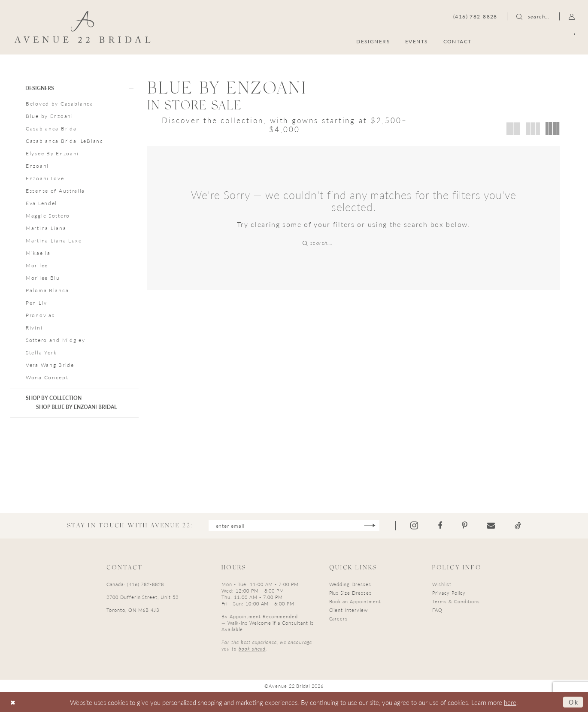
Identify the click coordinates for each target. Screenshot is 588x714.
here (510, 703)
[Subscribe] (373, 527)
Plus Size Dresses (350, 594)
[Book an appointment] (534, 41)
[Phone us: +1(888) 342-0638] (475, 16)
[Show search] (533, 16)
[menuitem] (534, 41)
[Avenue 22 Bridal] (83, 27)
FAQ (437, 611)
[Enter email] (294, 527)
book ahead (252, 650)
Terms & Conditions (456, 603)
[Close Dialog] (14, 704)
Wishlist (442, 585)
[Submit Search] (306, 243)
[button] (572, 16)
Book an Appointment (355, 603)
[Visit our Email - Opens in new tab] (494, 527)
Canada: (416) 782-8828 (135, 585)
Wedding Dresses (350, 585)
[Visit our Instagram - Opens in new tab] (417, 527)
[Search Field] (354, 243)
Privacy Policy (449, 594)
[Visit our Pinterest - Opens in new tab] (468, 527)
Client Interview (349, 611)
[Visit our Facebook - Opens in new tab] (443, 527)
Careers (339, 620)
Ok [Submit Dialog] (573, 703)
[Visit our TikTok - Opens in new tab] (521, 527)
